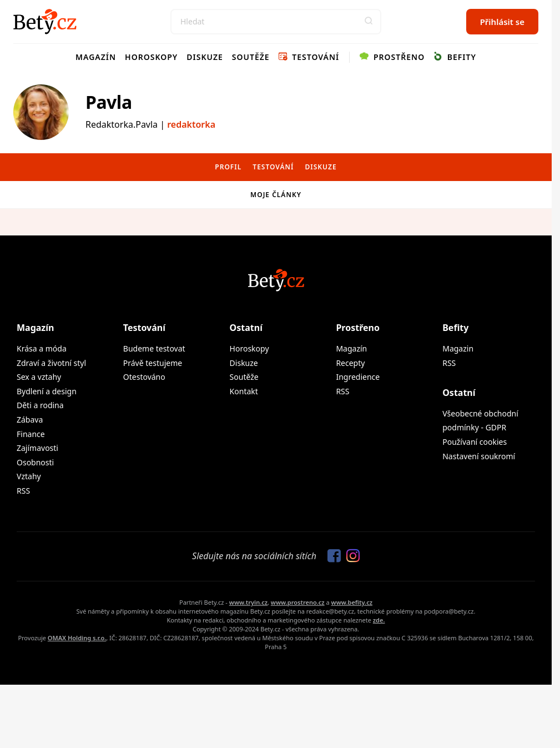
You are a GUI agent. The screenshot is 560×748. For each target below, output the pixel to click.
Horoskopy (151, 57)
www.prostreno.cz (298, 602)
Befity (455, 57)
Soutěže (251, 57)
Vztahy (29, 476)
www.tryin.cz (248, 602)
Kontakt (244, 391)
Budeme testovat (154, 348)
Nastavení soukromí (479, 456)
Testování (309, 57)
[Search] (276, 22)
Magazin (458, 348)
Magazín (96, 57)
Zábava (30, 420)
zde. (379, 620)
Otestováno (144, 377)
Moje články (276, 195)
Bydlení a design (47, 391)
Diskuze (205, 57)
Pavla (109, 102)
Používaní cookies (475, 442)
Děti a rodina (40, 405)
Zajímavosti (37, 448)
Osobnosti (35, 462)
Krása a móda (42, 348)
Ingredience (358, 377)
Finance (31, 434)
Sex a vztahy (39, 377)
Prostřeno (392, 57)
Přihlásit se (502, 22)
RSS (23, 491)
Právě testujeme (153, 363)
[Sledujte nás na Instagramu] (350, 556)
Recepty (350, 363)
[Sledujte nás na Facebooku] (331, 556)
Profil (228, 167)
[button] (369, 22)
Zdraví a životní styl (51, 363)
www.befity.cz (352, 602)
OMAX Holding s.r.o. (77, 638)
